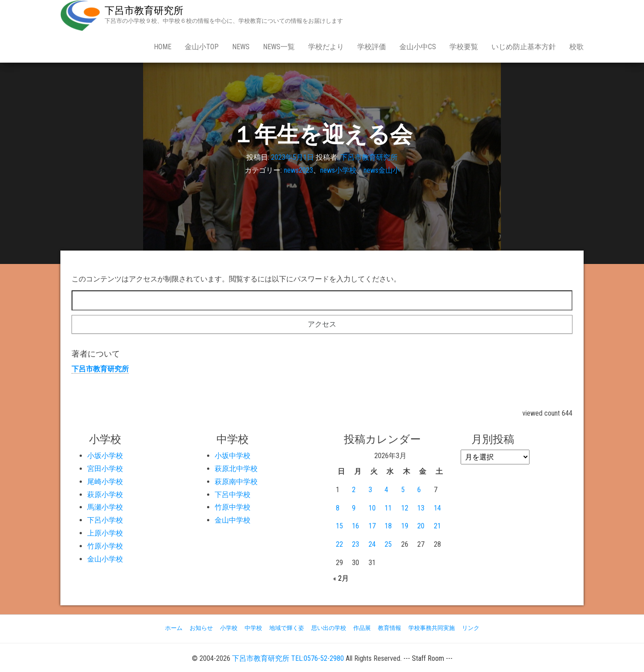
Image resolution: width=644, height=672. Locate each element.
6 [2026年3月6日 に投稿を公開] (419, 490)
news (241, 47)
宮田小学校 (105, 469)
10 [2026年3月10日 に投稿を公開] (372, 508)
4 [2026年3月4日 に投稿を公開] (386, 490)
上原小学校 (105, 533)
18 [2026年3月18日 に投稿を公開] (388, 526)
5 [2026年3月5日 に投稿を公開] (403, 490)
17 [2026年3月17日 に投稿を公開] (372, 526)
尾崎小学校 (105, 482)
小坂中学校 (233, 456)
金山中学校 (233, 520)
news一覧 (279, 47)
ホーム (174, 628)
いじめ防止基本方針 (524, 47)
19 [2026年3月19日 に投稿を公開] (405, 526)
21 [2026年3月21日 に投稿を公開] (437, 526)
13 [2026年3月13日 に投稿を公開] (421, 508)
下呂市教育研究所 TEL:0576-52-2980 (288, 658)
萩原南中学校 (236, 482)
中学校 (253, 628)
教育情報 (390, 628)
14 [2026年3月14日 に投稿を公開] (437, 508)
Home (163, 47)
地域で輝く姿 (287, 628)
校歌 (576, 47)
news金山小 (382, 170)
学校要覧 (464, 47)
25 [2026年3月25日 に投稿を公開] (388, 544)
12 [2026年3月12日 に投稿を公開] (405, 508)
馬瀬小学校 (105, 507)
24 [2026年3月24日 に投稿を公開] (372, 544)
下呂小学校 (105, 520)
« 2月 (341, 578)
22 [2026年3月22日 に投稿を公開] (339, 544)
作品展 (362, 628)
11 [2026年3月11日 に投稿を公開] (388, 508)
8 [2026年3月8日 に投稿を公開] (338, 508)
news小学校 (338, 170)
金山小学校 (105, 559)
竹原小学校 (105, 546)
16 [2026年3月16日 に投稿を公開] (356, 526)
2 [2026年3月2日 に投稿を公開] (354, 490)
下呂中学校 (233, 495)
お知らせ (201, 628)
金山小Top (202, 47)
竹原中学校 (233, 507)
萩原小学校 (105, 495)
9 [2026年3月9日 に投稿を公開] (354, 508)
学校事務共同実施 (432, 628)
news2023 (299, 170)
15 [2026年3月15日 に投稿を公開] (339, 526)
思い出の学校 (329, 628)
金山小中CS (418, 47)
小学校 (229, 628)
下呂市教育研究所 (144, 11)
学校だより (326, 47)
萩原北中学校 (236, 469)
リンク (471, 628)
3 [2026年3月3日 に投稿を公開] (370, 490)
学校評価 (372, 47)
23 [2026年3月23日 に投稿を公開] (356, 544)
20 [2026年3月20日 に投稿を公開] (421, 526)
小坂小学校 (105, 456)
